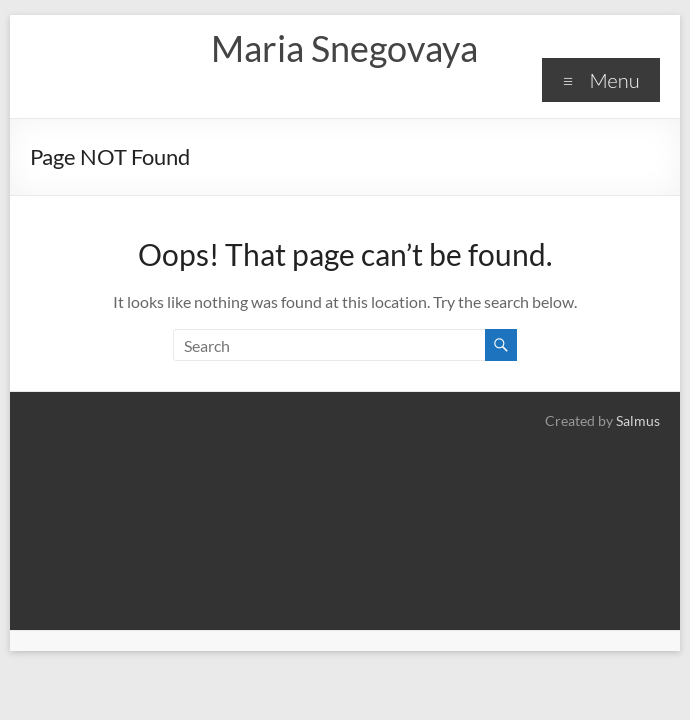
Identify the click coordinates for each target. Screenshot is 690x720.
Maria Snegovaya (344, 48)
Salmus (638, 420)
